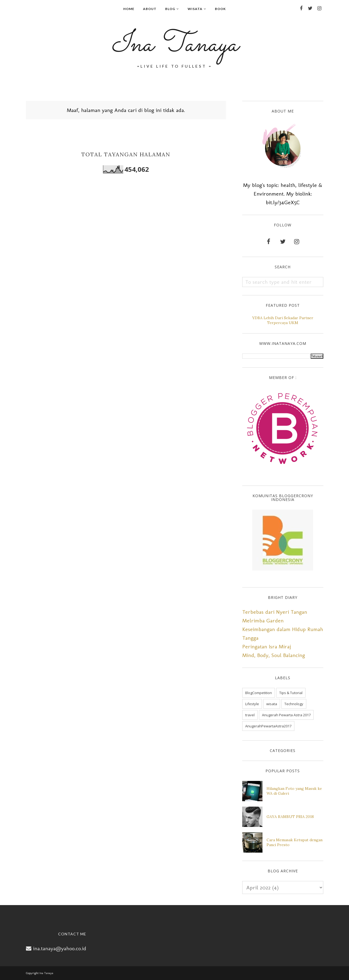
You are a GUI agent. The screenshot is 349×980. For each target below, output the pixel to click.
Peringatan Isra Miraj (267, 646)
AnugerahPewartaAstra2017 (268, 726)
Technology (294, 704)
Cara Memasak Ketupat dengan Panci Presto (295, 842)
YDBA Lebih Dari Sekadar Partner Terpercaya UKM (283, 320)
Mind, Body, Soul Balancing (274, 655)
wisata (272, 704)
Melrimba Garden (263, 621)
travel (250, 715)
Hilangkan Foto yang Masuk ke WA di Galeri (294, 791)
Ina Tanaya (175, 45)
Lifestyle (252, 704)
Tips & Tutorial (291, 693)
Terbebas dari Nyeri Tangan (275, 612)
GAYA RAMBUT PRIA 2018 (290, 817)
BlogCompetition (259, 693)
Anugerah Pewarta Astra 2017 (286, 715)
